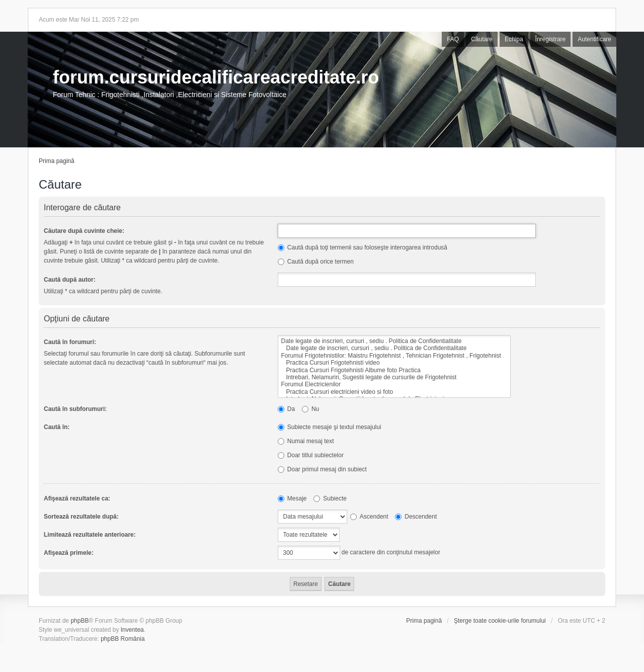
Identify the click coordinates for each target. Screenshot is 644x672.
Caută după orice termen (316, 262)
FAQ (453, 39)
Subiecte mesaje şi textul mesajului (330, 427)
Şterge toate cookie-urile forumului (500, 621)
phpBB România (123, 639)
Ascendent (369, 517)
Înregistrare (551, 39)
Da (287, 409)
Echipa (514, 39)
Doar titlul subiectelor (311, 455)
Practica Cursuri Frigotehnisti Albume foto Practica (394, 370)
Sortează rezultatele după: (81, 517)
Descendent (416, 517)
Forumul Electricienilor (394, 384)
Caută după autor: (70, 280)
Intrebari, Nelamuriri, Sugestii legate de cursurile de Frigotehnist (394, 377)
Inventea (132, 630)
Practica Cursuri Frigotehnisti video (394, 363)
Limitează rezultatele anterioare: (90, 535)
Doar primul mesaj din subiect (322, 469)
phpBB (79, 621)
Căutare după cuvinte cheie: (84, 231)
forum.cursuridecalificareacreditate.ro (216, 77)
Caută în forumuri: (70, 342)
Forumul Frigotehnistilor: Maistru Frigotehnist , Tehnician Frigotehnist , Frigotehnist (394, 356)
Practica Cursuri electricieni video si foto (394, 392)
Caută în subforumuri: (75, 409)
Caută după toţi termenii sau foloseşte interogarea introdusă (363, 247)
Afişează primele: (69, 553)
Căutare (482, 39)
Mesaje (292, 498)
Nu (311, 409)
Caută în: (57, 427)
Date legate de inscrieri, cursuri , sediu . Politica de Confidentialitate (394, 341)
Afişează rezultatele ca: (77, 498)
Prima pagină (57, 161)
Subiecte (330, 498)
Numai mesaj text (306, 441)
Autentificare (594, 39)
